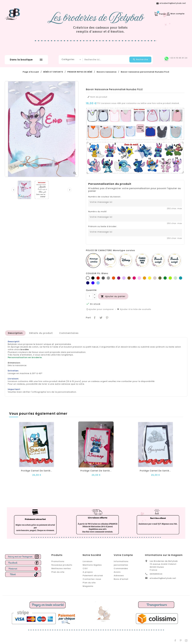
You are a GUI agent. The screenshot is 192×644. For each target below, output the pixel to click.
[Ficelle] (155, 278)
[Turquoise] (181, 278)
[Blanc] (88, 278)
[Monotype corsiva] (93, 261)
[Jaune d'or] (144, 278)
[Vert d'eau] (175, 278)
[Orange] (114, 278)
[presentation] (14, 190)
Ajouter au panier (113, 296)
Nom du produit (97, 97)
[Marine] (88, 283)
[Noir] (93, 278)
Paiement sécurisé (93, 575)
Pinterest (107, 317)
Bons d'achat (121, 579)
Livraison (88, 561)
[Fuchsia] (134, 278)
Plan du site (58, 572)
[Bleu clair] (98, 283)
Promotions (58, 561)
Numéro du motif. (98, 212)
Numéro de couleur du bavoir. (105, 197)
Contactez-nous (92, 579)
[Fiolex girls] (174, 261)
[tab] (15, 333)
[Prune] (119, 278)
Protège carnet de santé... (37, 471)
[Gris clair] (108, 278)
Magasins (88, 586)
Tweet (101, 317)
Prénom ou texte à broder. (103, 227)
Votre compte (123, 555)
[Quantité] (89, 296)
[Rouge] (98, 278)
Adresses (119, 575)
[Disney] (126, 261)
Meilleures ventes (61, 568)
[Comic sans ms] (142, 261)
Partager (94, 317)
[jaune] (150, 278)
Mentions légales (92, 565)
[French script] (158, 261)
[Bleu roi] (93, 283)
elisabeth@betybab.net (163, 578)
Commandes (121, 568)
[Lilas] (124, 278)
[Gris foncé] (103, 278)
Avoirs (117, 572)
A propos (88, 572)
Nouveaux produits (62, 565)
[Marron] (129, 278)
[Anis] (170, 278)
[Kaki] (160, 278)
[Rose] (139, 278)
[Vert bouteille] (165, 278)
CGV (85, 568)
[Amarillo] (109, 261)
